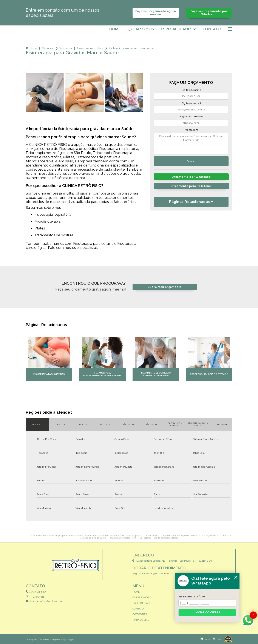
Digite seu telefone (191, 116)
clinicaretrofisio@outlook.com (44, 601)
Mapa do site (141, 620)
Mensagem (191, 130)
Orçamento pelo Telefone (191, 186)
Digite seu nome (191, 90)
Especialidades (177, 29)
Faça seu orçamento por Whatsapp (209, 13)
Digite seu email (191, 103)
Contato (212, 29)
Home (115, 29)
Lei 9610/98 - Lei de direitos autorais (159, 538)
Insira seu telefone (192, 597)
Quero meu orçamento (165, 287)
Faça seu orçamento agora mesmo (156, 13)
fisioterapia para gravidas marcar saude (131, 48)
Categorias (48, 48)
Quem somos (141, 29)
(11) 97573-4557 (36, 592)
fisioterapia (66, 48)
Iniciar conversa (207, 613)
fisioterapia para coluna (90, 48)
